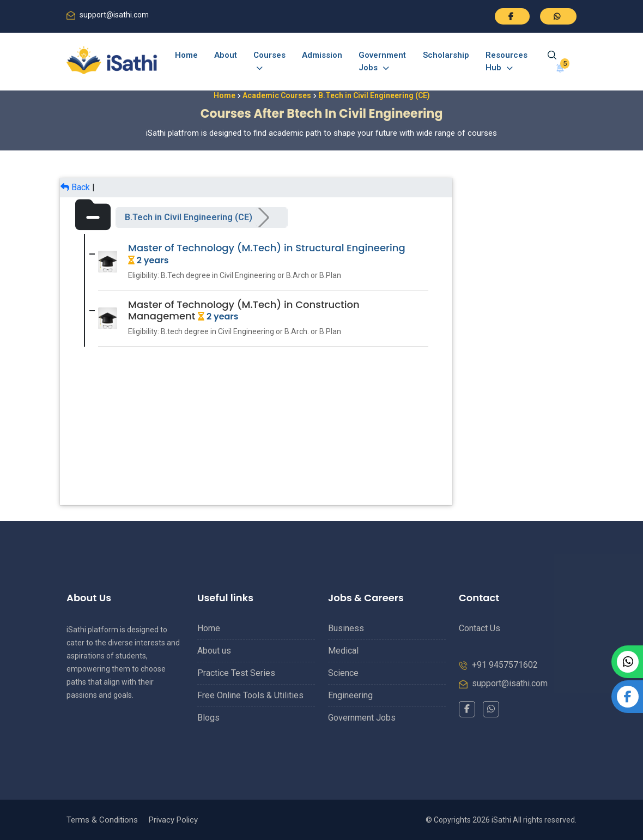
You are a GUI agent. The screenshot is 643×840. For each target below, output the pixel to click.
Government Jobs (382, 61)
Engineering (350, 695)
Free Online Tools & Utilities (250, 695)
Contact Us (480, 628)
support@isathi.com (114, 15)
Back (75, 187)
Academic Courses (277, 95)
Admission (322, 55)
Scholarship (446, 55)
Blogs (208, 718)
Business (346, 628)
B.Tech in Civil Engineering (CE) (189, 217)
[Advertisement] (518, 341)
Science (343, 673)
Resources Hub (506, 61)
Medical (343, 651)
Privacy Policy (173, 820)
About (226, 55)
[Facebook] (467, 709)
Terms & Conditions (102, 820)
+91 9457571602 (505, 665)
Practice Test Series (236, 673)
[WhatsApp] (491, 709)
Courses (269, 61)
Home (186, 55)
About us (214, 651)
